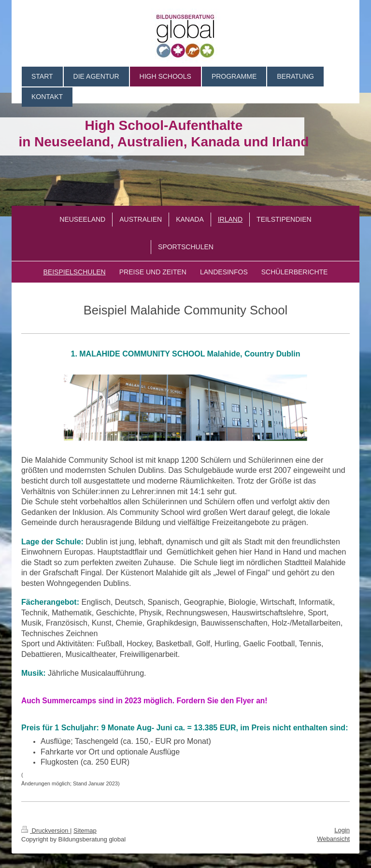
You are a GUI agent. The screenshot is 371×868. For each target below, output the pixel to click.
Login (342, 830)
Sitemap (85, 831)
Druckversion (46, 831)
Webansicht (333, 839)
